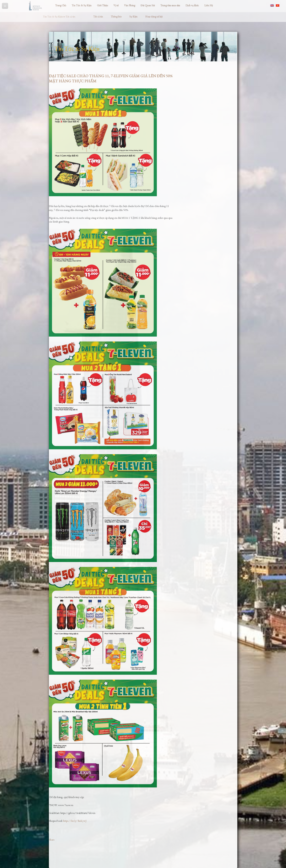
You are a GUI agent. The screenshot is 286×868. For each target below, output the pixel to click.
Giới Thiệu (102, 5)
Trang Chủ (61, 5)
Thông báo (116, 17)
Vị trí (116, 5)
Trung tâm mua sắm (170, 5)
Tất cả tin (70, 17)
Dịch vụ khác (192, 5)
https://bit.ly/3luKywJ (75, 821)
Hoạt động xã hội (154, 17)
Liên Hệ (209, 5)
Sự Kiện (133, 17)
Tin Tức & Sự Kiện (82, 5)
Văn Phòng (130, 5)
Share (52, 840)
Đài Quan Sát (148, 5)
